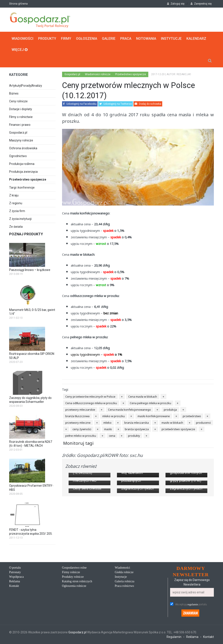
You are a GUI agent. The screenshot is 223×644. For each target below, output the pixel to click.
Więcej (20, 49)
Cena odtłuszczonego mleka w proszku (91, 403)
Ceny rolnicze (18, 101)
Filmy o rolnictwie (21, 117)
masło (108, 429)
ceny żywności (82, 429)
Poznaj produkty (26, 234)
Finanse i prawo (20, 124)
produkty (134, 435)
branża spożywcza (137, 429)
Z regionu (16, 203)
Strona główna (18, 4)
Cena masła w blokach (143, 396)
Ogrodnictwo (18, 156)
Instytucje (171, 38)
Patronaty (15, 579)
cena (112, 435)
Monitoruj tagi (78, 443)
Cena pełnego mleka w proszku (150, 403)
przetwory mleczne (78, 422)
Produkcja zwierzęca (23, 171)
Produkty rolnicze (73, 584)
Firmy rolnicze (71, 579)
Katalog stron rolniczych (77, 588)
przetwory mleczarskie (80, 409)
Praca (126, 38)
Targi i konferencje (22, 187)
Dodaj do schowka (148, 104)
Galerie (109, 38)
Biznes (14, 93)
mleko (107, 422)
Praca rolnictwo (124, 593)
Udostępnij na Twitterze (116, 104)
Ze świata (16, 226)
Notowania (146, 38)
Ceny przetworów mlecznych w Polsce (90, 396)
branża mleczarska (137, 422)
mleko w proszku (114, 416)
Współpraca (16, 584)
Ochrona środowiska (23, 148)
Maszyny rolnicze (21, 140)
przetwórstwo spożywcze (178, 429)
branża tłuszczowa (77, 416)
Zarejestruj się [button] (201, 4)
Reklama (15, 588)
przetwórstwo (192, 416)
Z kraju (14, 195)
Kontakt (14, 593)
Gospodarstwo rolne (74, 575)
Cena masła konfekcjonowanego (129, 409)
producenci (203, 422)
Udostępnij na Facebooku (80, 104)
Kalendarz (196, 38)
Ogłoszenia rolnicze (74, 593)
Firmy (66, 38)
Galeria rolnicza (125, 588)
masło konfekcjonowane (154, 416)
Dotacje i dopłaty (21, 109)
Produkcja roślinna (22, 164)
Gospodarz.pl (18, 132)
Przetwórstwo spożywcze (32, 180)
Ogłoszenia (87, 38)
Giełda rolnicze (124, 579)
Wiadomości (22, 38)
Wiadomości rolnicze (98, 74)
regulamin (193, 612)
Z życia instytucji (20, 219)
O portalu (15, 575)
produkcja (170, 409)
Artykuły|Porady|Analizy (26, 85)
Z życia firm (17, 211)
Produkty (47, 38)
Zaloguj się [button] (176, 4)
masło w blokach (172, 422)
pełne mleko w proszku (81, 435)
